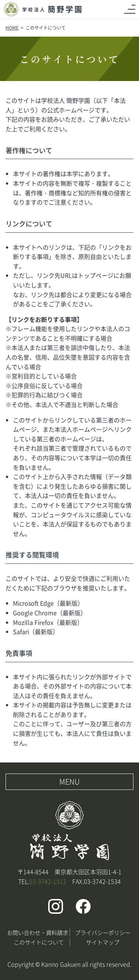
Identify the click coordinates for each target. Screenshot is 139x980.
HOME (12, 28)
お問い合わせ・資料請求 (38, 932)
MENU (69, 782)
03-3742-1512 (48, 881)
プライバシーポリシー (103, 932)
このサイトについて (39, 942)
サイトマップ (103, 942)
